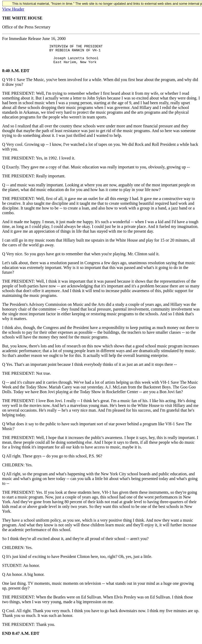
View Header (13, 9)
